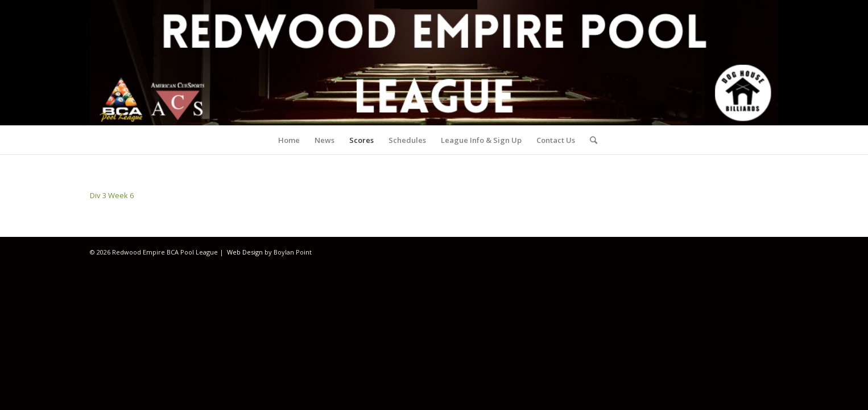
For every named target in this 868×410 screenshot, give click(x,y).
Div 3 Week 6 (112, 195)
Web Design (245, 252)
